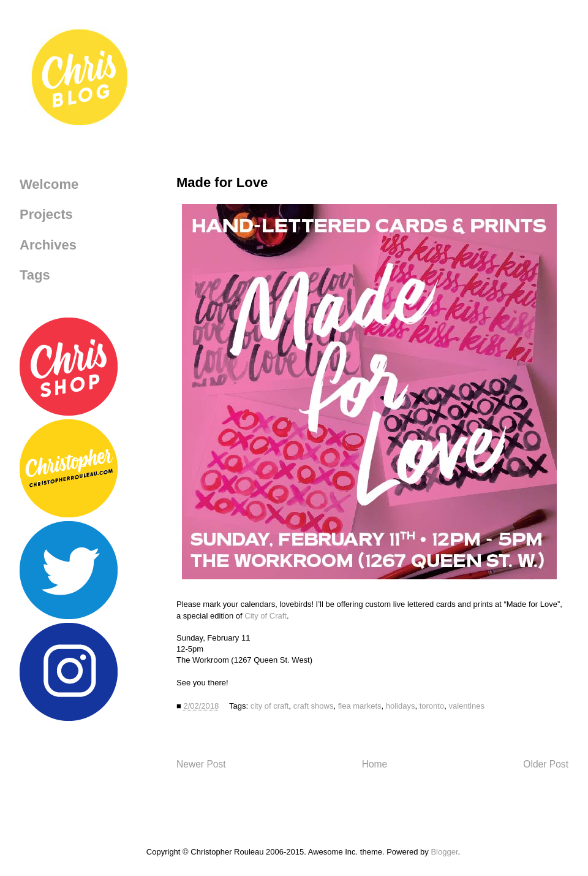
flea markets (360, 706)
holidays (401, 706)
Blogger (444, 852)
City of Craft (266, 616)
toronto (432, 706)
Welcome (49, 184)
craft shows (314, 706)
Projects (46, 214)
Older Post (546, 764)
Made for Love (222, 182)
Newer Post (201, 764)
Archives (48, 245)
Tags (35, 275)
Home (375, 764)
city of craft (270, 706)
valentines (466, 706)
